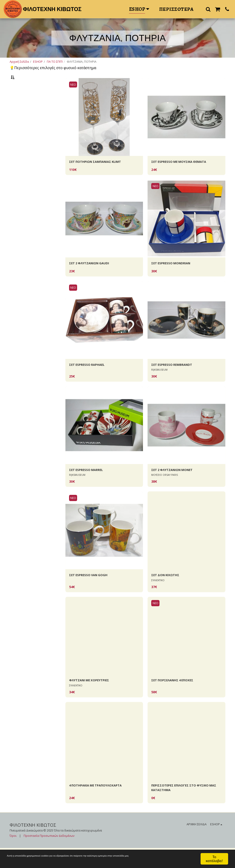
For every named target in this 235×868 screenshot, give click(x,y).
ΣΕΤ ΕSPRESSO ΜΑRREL (89, 485)
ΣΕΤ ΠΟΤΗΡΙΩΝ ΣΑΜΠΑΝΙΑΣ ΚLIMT (101, 174)
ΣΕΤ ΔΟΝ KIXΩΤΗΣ (168, 592)
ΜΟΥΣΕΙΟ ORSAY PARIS (165, 491)
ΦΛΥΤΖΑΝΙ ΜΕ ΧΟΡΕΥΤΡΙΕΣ (93, 698)
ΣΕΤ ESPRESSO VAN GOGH (92, 592)
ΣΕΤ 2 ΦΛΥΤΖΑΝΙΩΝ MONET (177, 485)
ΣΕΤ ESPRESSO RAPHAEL (90, 379)
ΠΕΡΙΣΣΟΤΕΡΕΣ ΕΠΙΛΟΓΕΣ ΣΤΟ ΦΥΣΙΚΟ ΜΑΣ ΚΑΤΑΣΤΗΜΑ (185, 807)
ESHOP (38, 62)
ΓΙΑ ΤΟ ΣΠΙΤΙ (55, 62)
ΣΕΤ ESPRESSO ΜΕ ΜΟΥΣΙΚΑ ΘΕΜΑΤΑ (184, 174)
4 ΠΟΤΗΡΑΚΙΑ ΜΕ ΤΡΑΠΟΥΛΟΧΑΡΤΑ (101, 804)
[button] (208, 9)
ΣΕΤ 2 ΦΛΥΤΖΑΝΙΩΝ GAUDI (93, 276)
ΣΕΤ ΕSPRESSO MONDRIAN (175, 276)
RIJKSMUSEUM (160, 384)
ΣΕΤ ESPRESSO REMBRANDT (176, 379)
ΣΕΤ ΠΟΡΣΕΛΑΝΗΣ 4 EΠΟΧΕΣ (176, 698)
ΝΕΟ (74, 96)
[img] (104, 128)
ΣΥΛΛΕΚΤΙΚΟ (159, 597)
